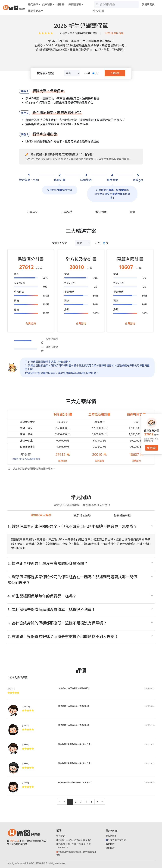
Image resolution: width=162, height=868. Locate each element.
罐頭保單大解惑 (41, 515)
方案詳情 (67, 212)
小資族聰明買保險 (117, 840)
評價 (132, 212)
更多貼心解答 (82, 515)
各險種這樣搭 (122, 515)
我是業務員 (148, 4)
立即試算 (115, 73)
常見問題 (101, 212)
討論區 (60, 4)
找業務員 (47, 4)
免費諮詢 (31, 323)
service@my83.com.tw (79, 840)
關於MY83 (111, 836)
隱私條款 (110, 848)
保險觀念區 (75, 4)
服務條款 (110, 844)
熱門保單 (33, 4)
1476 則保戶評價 (114, 33)
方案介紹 (33, 212)
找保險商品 (34, 11)
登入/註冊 (99, 11)
